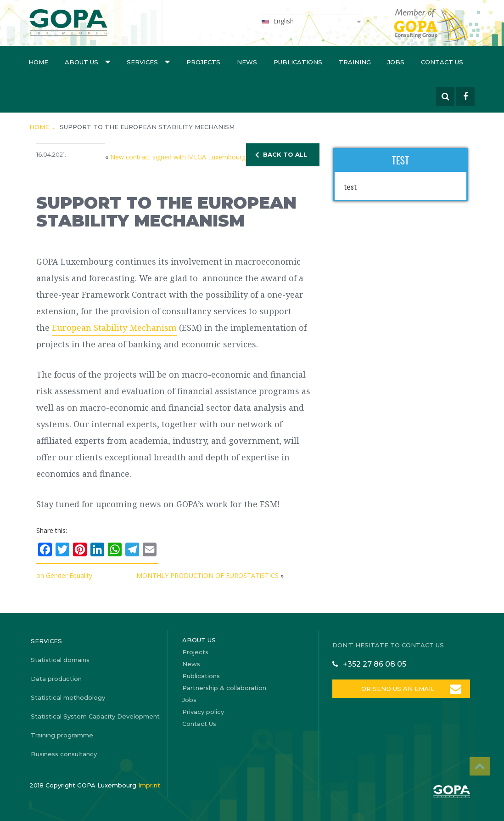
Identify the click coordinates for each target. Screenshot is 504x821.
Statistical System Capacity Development (95, 716)
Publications (298, 62)
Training (355, 62)
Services (148, 62)
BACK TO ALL (285, 154)
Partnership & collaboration (224, 688)
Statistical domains (60, 660)
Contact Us (442, 62)
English (277, 21)
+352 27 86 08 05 (375, 664)
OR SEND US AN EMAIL (398, 689)
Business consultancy (64, 754)
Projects (203, 62)
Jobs (396, 62)
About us (87, 62)
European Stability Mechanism (114, 328)
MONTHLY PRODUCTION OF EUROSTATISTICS (207, 575)
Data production (56, 679)
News (247, 62)
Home (38, 62)
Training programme (62, 735)
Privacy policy (203, 712)
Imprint (149, 785)
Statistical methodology (68, 697)
